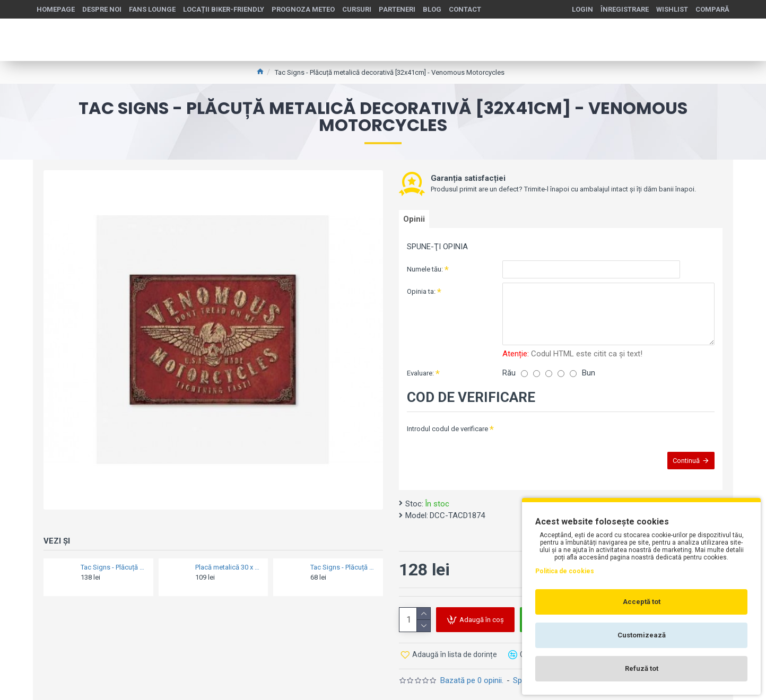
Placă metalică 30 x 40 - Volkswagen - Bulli (228, 567)
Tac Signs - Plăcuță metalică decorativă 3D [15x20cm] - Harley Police (343, 567)
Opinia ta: (421, 296)
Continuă (681, 463)
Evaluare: (420, 370)
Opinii (418, 221)
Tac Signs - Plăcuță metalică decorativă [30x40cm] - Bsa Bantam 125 (114, 567)
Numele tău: (425, 273)
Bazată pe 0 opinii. (472, 676)
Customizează (642, 635)
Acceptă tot (642, 602)
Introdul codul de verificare (447, 426)
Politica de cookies (565, 571)
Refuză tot (642, 668)
